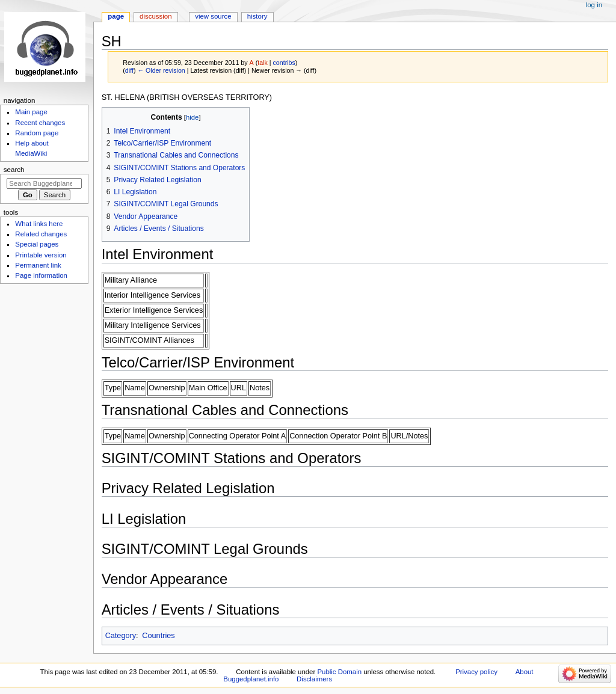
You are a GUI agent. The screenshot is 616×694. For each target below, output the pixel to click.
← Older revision (161, 70)
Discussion (156, 16)
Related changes (41, 234)
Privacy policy (476, 672)
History (257, 16)
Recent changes (40, 123)
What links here (39, 224)
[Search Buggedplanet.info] (44, 183)
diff (129, 70)
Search (14, 170)
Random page (37, 133)
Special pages (37, 244)
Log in (594, 5)
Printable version (41, 255)
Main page (31, 112)
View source (213, 16)
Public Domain (339, 672)
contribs (284, 63)
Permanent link (38, 265)
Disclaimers (314, 679)
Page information (41, 275)
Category (121, 636)
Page (116, 16)
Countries (158, 636)
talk (263, 63)
